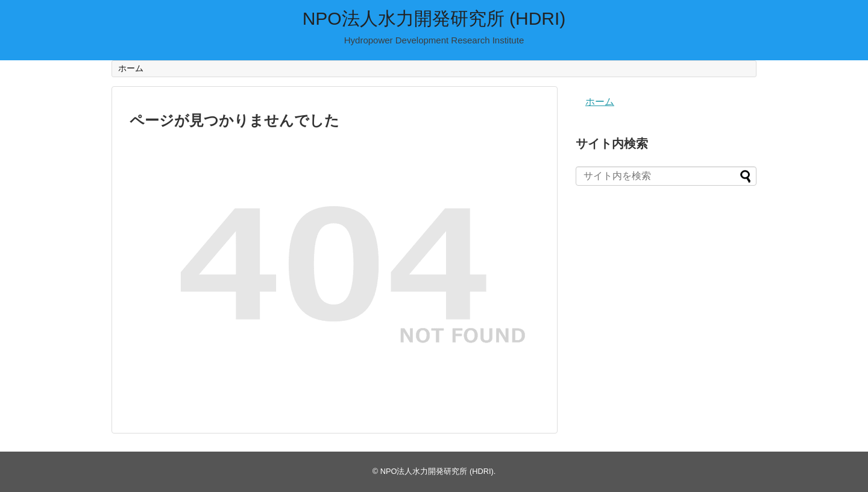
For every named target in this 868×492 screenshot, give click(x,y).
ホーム (131, 68)
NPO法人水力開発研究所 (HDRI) (434, 18)
